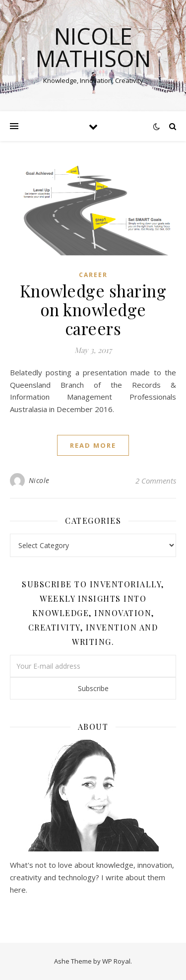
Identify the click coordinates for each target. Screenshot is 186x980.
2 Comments (156, 481)
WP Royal (116, 961)
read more (93, 445)
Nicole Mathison (93, 47)
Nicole (39, 480)
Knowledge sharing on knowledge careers (93, 309)
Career (93, 275)
